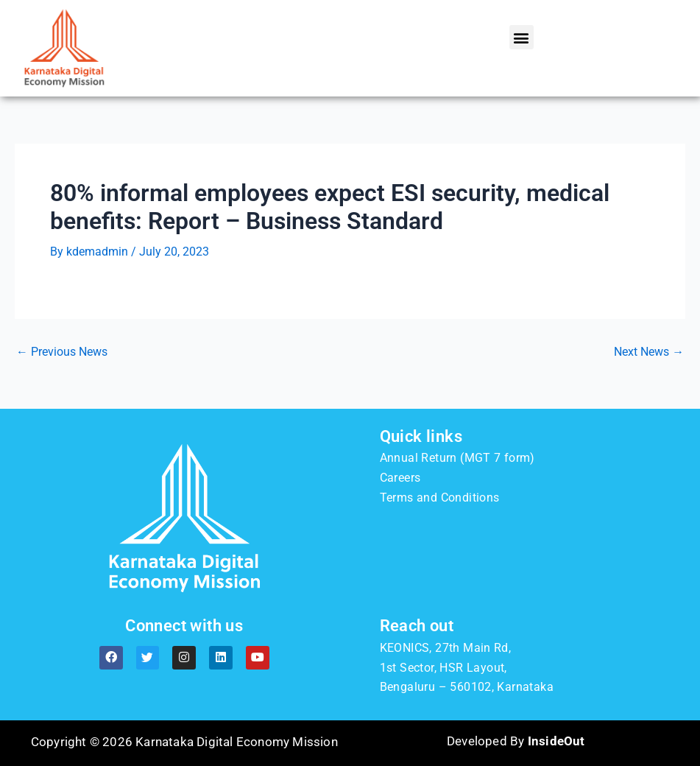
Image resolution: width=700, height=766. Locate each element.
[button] (522, 37)
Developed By (516, 741)
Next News (649, 352)
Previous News (62, 352)
